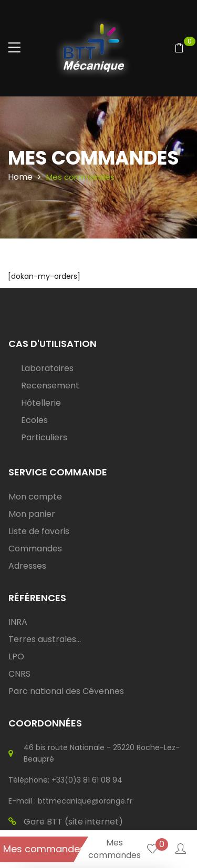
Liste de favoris (39, 531)
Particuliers (44, 437)
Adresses (27, 566)
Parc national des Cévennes (66, 691)
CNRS (19, 674)
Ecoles (34, 420)
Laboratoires (47, 368)
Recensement (50, 386)
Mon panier (32, 514)
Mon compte (35, 497)
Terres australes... (45, 639)
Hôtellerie (41, 403)
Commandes (35, 549)
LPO (16, 657)
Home (20, 177)
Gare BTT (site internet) (66, 822)
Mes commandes (44, 849)
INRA (18, 622)
